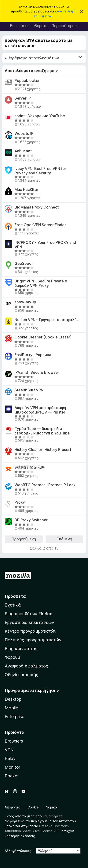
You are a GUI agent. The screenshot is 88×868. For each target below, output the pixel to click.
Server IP (23, 98)
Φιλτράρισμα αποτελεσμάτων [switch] (43, 58)
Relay (10, 758)
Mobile (11, 708)
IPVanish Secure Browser (37, 372)
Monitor (12, 767)
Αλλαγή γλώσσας (18, 851)
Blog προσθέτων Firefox (28, 614)
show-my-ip (25, 302)
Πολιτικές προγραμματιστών (33, 640)
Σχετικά (13, 605)
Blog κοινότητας (21, 649)
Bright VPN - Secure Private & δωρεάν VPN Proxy (41, 283)
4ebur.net (23, 151)
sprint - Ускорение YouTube (40, 116)
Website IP (24, 134)
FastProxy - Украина (33, 355)
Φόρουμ (12, 657)
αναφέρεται (54, 816)
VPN (9, 750)
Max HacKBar (26, 190)
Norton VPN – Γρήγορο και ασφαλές (47, 320)
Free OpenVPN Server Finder (40, 225)
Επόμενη (64, 539)
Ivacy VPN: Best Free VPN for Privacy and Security (40, 171)
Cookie (33, 807)
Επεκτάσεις (20, 26)
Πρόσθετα (15, 596)
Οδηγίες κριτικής (21, 675)
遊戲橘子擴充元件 (30, 467)
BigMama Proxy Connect (37, 207)
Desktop (13, 699)
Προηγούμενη (24, 539)
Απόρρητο (13, 807)
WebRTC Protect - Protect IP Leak (45, 485)
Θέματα (41, 26)
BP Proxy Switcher (31, 520)
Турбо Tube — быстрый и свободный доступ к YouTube (42, 431)
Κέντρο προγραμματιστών (31, 631)
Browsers (14, 741)
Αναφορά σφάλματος (26, 666)
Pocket (12, 776)
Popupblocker (27, 81)
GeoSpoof (24, 263)
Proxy (20, 502)
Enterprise (14, 717)
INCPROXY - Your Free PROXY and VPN (45, 245)
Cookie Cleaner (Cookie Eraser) (43, 337)
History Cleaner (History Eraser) (43, 450)
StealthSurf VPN (29, 390)
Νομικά (51, 807)
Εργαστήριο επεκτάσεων (29, 622)
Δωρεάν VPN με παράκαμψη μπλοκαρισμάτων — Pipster (40, 410)
